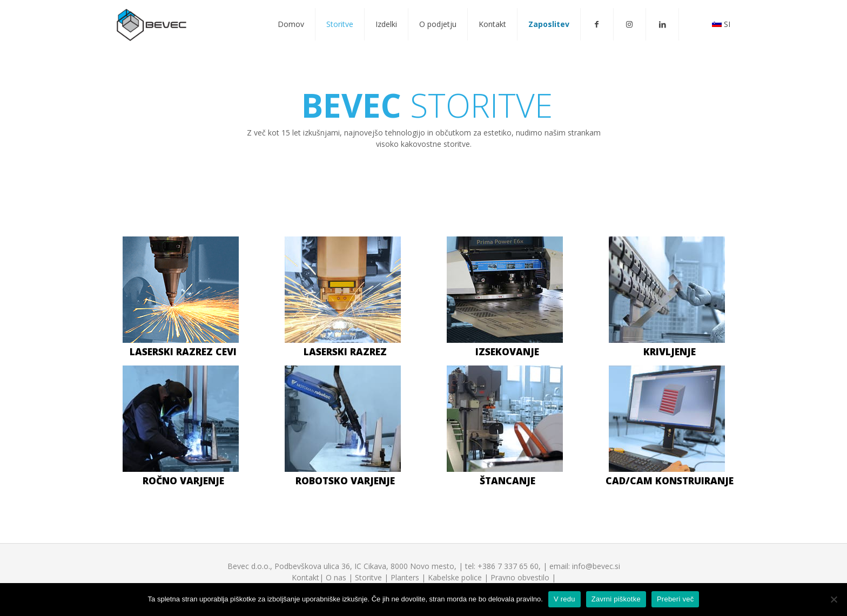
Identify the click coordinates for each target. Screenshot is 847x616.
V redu (564, 599)
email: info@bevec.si (585, 566)
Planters (405, 577)
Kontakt (305, 577)
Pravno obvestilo (520, 577)
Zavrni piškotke (616, 599)
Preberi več (675, 599)
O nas (336, 577)
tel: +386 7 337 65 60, (503, 566)
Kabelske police (455, 577)
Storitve (368, 577)
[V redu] (833, 599)
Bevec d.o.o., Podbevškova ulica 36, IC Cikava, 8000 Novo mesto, (342, 566)
